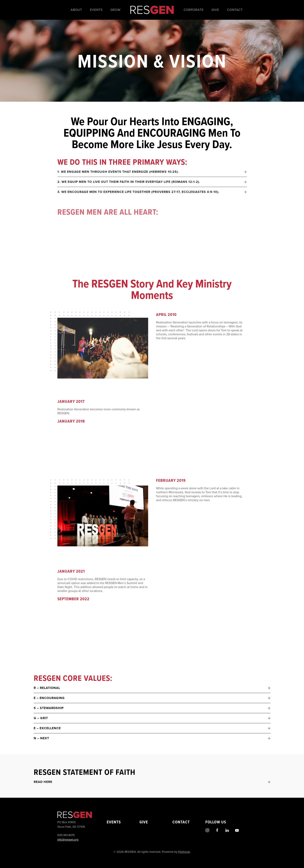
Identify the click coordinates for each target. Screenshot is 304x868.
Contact (235, 10)
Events (113, 822)
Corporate (194, 10)
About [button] (76, 10)
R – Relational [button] (152, 688)
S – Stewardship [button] (152, 708)
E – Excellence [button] (152, 728)
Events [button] (96, 10)
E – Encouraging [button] (152, 698)
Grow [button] (116, 10)
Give (215, 10)
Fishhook (183, 852)
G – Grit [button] (152, 718)
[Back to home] (152, 10)
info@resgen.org (67, 840)
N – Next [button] (152, 738)
